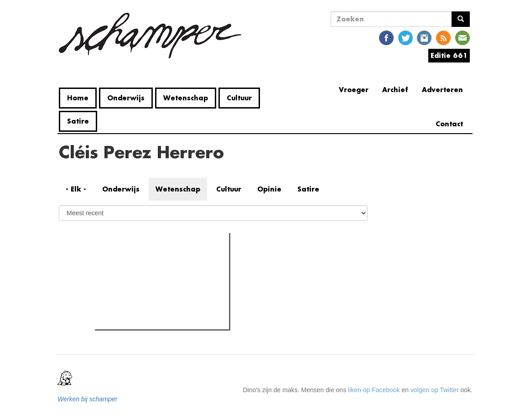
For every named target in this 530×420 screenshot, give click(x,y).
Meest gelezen (125, 260)
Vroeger (354, 90)
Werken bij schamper (87, 399)
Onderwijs (126, 98)
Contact (449, 124)
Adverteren (442, 90)
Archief (395, 90)
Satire (78, 121)
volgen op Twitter (435, 390)
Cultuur (239, 98)
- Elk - (76, 189)
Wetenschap (186, 98)
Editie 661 (449, 55)
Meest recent (175, 260)
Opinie (269, 189)
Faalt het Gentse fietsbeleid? (153, 320)
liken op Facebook (374, 390)
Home (78, 98)
